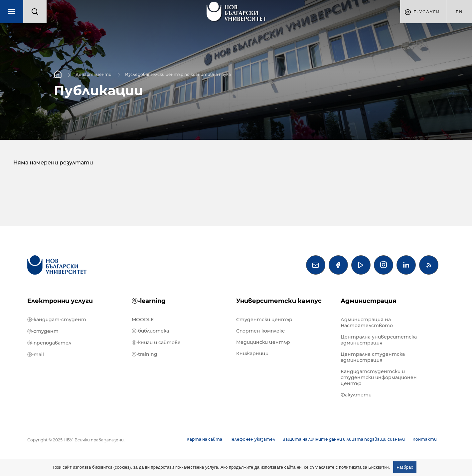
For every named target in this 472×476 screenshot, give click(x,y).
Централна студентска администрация (373, 357)
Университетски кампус (279, 301)
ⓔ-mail (36, 355)
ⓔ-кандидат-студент (57, 320)
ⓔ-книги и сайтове (156, 343)
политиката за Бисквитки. (364, 467)
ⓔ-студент (43, 331)
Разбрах (405, 467)
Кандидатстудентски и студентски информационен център (379, 377)
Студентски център (264, 320)
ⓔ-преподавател (49, 343)
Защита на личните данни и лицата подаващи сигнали (344, 439)
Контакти (425, 439)
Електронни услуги (60, 301)
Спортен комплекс (260, 331)
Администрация (368, 301)
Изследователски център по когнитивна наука (178, 74)
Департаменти (93, 74)
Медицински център (263, 342)
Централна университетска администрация (379, 340)
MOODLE (143, 320)
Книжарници (252, 354)
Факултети (356, 395)
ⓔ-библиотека (150, 331)
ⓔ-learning (149, 301)
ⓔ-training (145, 354)
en (459, 12)
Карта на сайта (204, 439)
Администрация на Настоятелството (367, 323)
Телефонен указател (252, 439)
